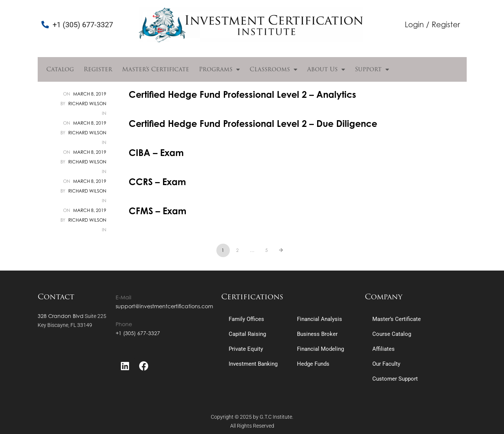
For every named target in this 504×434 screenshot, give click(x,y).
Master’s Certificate (156, 69)
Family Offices (246, 319)
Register (98, 69)
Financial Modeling (320, 349)
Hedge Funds (313, 364)
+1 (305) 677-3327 (138, 333)
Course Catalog (392, 334)
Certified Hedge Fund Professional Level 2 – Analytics (242, 94)
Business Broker (317, 334)
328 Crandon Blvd (61, 316)
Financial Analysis (320, 319)
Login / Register (432, 24)
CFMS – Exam (158, 211)
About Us (326, 69)
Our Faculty (386, 364)
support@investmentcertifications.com (164, 306)
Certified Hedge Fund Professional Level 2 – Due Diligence (253, 124)
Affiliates (384, 349)
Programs (219, 69)
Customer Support (395, 379)
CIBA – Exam (156, 153)
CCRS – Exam (157, 182)
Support (372, 69)
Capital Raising (247, 334)
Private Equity (246, 349)
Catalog (60, 69)
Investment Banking (253, 364)
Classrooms (273, 69)
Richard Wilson (87, 104)
